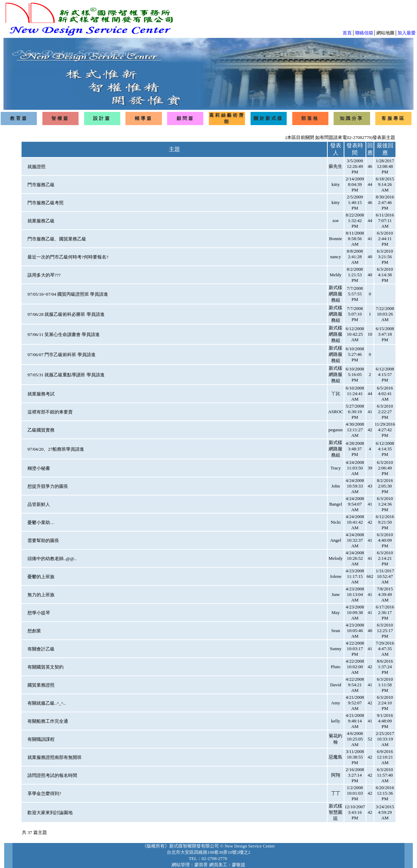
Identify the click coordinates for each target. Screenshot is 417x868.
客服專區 (393, 118)
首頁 (347, 33)
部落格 (310, 118)
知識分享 (352, 118)
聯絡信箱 (364, 33)
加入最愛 (407, 33)
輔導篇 (144, 118)
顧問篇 (185, 118)
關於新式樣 (268, 118)
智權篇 (60, 118)
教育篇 (19, 118)
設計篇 (102, 118)
